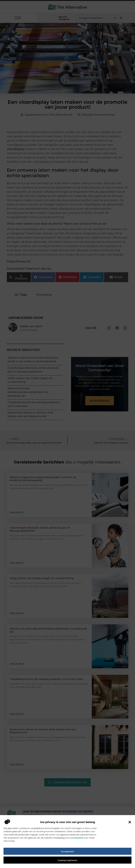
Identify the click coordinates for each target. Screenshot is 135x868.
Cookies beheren (67, 862)
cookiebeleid (76, 839)
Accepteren (67, 853)
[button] (130, 824)
